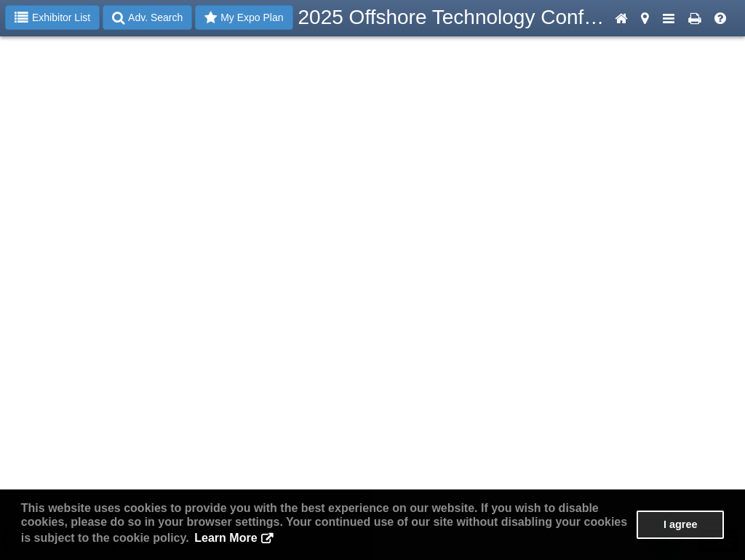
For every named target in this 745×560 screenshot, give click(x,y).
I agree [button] (680, 524)
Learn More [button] (226, 538)
